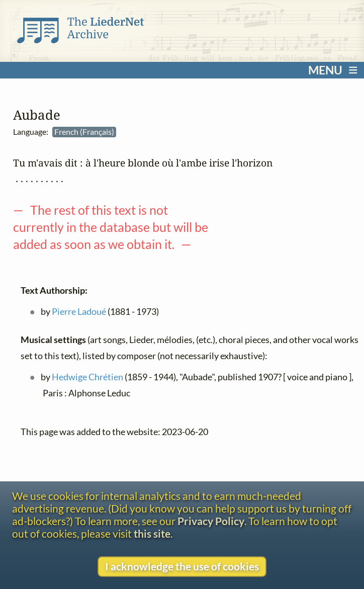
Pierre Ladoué (79, 312)
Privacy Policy (211, 521)
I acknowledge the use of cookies (182, 566)
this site (152, 533)
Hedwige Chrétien (87, 377)
